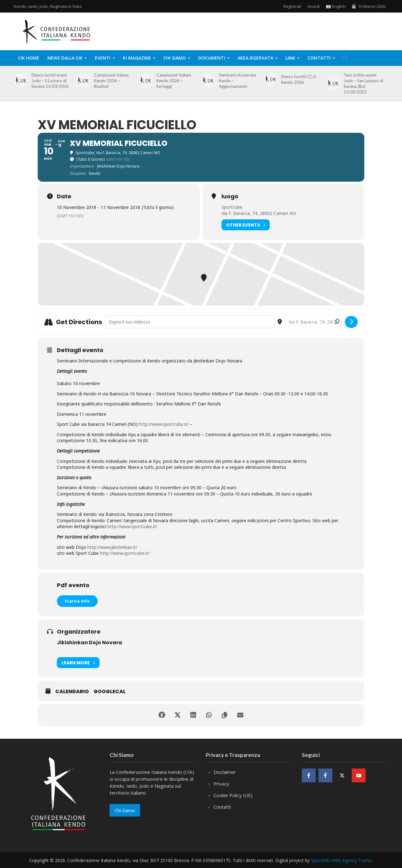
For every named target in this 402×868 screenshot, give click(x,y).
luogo (230, 196)
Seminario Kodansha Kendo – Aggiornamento (238, 81)
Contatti (319, 58)
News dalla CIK (65, 58)
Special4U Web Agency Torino (341, 860)
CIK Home (29, 58)
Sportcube (232, 207)
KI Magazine (137, 58)
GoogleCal (110, 692)
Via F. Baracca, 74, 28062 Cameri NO (259, 213)
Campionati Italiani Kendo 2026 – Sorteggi (174, 81)
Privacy (221, 784)
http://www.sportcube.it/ (164, 424)
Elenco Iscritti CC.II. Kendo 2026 (299, 79)
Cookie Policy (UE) (233, 795)
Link (290, 58)
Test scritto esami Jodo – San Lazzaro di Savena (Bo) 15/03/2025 (363, 83)
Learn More (78, 663)
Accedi (314, 6)
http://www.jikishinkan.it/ (112, 547)
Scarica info (77, 601)
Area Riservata (255, 58)
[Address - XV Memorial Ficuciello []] (190, 322)
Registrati (292, 6)
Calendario (72, 692)
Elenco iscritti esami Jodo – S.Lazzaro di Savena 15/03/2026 (50, 81)
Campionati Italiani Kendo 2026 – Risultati (111, 81)
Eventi (103, 58)
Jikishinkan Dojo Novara (90, 643)
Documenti (212, 58)
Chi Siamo (175, 58)
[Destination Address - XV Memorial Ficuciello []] (313, 322)
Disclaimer (225, 772)
